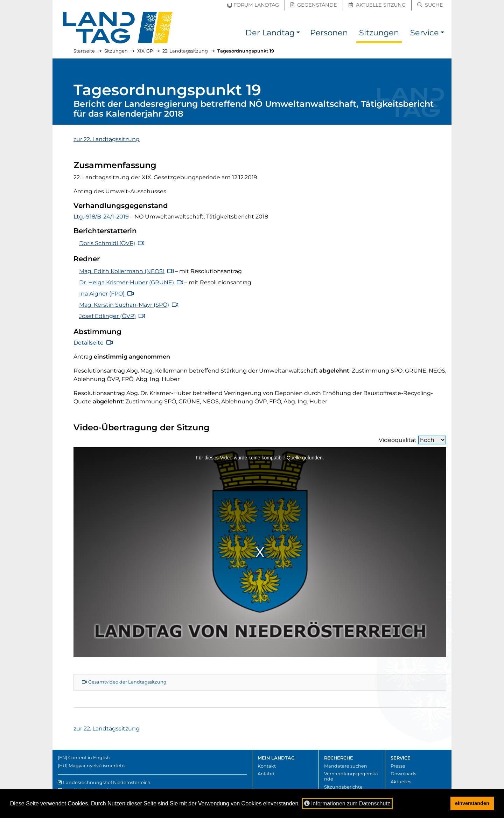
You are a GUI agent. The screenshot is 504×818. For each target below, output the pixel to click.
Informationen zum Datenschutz (347, 803)
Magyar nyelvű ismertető (97, 766)
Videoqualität (412, 440)
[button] (298, 34)
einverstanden (472, 803)
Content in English (89, 758)
